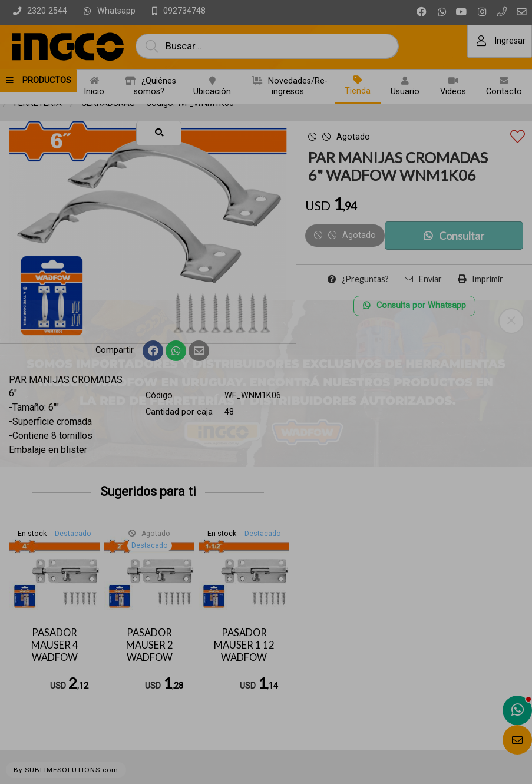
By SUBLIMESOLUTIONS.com (66, 770)
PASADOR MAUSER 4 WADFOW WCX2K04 (54, 651)
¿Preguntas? (358, 279)
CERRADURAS (108, 103)
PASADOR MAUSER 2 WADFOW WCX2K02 (149, 651)
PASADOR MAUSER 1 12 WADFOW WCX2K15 (244, 651)
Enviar (423, 279)
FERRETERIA (38, 103)
